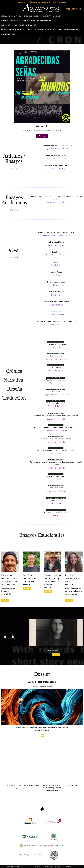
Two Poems (56, 500)
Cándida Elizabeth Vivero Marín (56, 430)
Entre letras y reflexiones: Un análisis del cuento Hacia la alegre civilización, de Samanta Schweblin (10, 585)
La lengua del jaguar (56, 242)
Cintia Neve (56, 453)
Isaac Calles (56, 479)
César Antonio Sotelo (56, 202)
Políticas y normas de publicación (51, 866)
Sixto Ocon (56, 275)
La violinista (56, 367)
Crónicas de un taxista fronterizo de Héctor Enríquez (56, 416)
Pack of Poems (56, 272)
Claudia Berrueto (56, 285)
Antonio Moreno (56, 305)
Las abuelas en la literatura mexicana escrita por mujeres (56, 427)
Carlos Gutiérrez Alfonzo (56, 255)
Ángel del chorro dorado (56, 380)
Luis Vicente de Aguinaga (56, 169)
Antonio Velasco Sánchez (56, 159)
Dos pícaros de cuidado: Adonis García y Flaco (30, 578)
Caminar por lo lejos (56, 648)
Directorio (37, 866)
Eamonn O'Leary (27, 584)
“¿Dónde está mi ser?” (56, 403)
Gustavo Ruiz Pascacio (32, 788)
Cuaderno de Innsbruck (32, 785)
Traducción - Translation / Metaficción (56, 498)
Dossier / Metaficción (53, 651)
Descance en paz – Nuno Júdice (56, 302)
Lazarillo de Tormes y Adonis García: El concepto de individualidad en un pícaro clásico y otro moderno (74, 585)
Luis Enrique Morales (56, 419)
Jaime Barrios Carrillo (56, 442)
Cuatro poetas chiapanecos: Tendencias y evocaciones (42, 728)
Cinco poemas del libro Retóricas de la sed (56, 232)
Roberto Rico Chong (11, 788)
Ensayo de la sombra (73, 785)
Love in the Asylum (56, 292)
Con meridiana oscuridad (11, 785)
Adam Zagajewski (56, 515)
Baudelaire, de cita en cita (56, 165)
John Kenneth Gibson (56, 245)
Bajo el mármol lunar (56, 282)
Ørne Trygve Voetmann (8, 597)
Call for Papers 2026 (67, 866)
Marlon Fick (56, 295)
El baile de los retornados (56, 344)
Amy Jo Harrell (69, 597)
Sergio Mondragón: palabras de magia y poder (56, 450)
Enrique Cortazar (56, 325)
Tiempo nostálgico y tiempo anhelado (56, 146)
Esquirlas (56, 252)
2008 (56, 262)
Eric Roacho (56, 265)
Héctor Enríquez (56, 371)
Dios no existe (56, 356)
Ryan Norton (47, 588)
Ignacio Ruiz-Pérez (73, 788)
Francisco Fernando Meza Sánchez (56, 235)
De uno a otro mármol (56, 488)
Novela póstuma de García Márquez (56, 439)
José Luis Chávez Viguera (56, 359)
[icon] (42, 737)
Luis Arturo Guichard (52, 790)
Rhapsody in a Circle (56, 476)
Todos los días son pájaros (56, 155)
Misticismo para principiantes (56, 512)
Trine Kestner (56, 383)
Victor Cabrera (56, 504)
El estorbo (56, 392)
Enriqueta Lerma (56, 347)
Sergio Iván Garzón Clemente (56, 149)
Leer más (5, 601)
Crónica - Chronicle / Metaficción (56, 342)
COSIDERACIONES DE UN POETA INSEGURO (56, 322)
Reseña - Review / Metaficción (56, 413)
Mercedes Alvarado (56, 315)
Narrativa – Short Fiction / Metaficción (56, 378)
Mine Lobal (62, 651)
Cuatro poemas (56, 312)
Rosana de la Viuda (56, 406)
